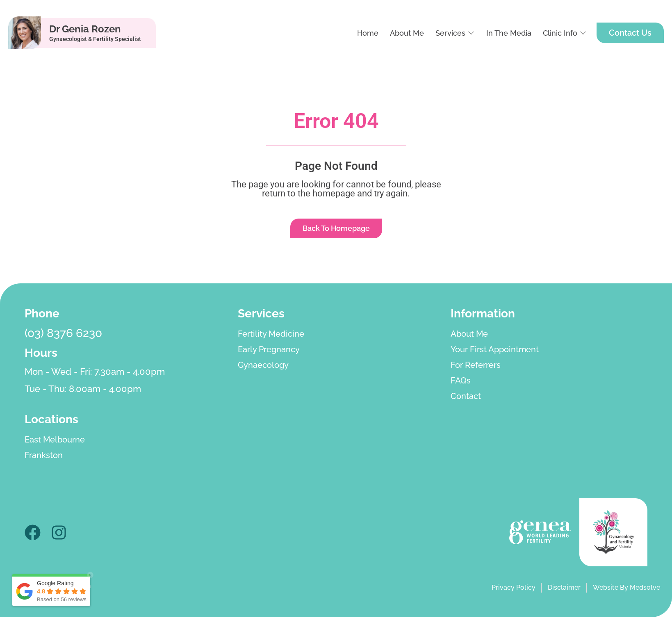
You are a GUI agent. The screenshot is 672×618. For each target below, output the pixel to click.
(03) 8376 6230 (63, 334)
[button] (455, 33)
